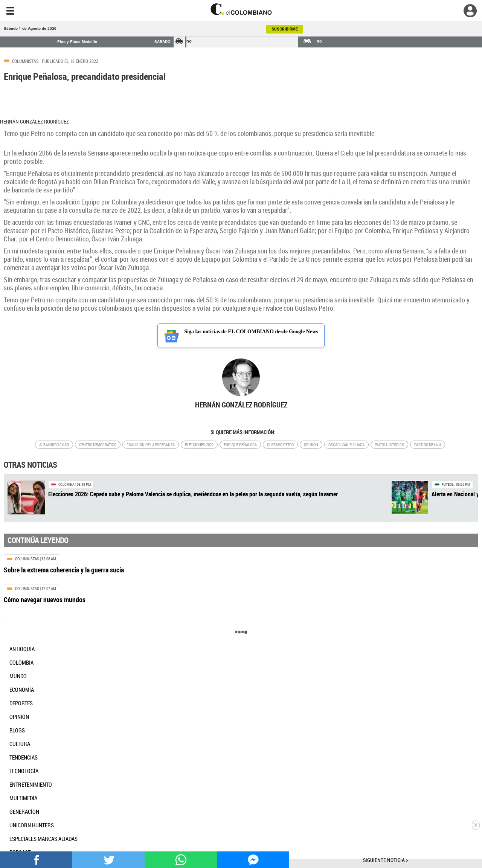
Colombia (66, 484)
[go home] (241, 9)
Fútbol (448, 484)
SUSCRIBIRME (285, 29)
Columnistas (25, 61)
